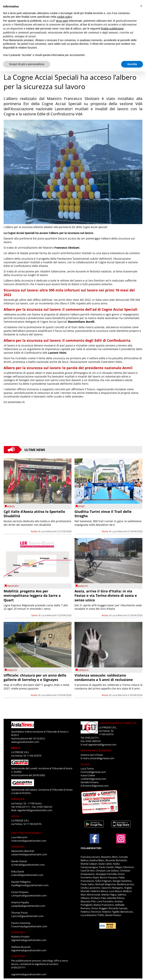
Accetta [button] (132, 64)
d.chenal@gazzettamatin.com (28, 865)
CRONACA (83, 670)
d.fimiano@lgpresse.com (95, 786)
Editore (16, 748)
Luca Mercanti (49, 531)
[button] (141, 6)
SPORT (81, 506)
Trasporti (13, 586)
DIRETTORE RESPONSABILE (27, 833)
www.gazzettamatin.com (25, 742)
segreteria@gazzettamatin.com (35, 810)
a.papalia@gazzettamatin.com (28, 906)
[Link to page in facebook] (94, 839)
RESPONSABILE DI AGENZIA (96, 750)
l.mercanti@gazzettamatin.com (29, 841)
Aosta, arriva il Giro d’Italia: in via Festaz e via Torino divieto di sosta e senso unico (106, 596)
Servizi (11, 506)
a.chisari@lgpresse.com (101, 758)
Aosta (34, 531)
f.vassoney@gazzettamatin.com (29, 926)
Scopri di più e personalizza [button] (27, 64)
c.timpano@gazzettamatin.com (29, 895)
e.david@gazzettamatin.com (27, 875)
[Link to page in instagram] (121, 841)
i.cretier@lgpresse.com (93, 779)
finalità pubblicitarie (112, 29)
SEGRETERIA (18, 932)
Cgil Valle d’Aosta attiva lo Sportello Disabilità (34, 514)
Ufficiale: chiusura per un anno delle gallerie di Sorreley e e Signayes (35, 677)
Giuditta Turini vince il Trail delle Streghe (103, 514)
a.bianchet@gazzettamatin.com (29, 854)
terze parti (62, 21)
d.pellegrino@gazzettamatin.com (30, 885)
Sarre (34, 615)
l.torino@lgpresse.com (93, 772)
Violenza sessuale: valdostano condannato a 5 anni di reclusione (104, 677)
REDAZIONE (18, 799)
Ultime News (35, 450)
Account (85, 764)
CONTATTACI (19, 956)
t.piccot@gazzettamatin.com (27, 916)
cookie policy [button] (64, 17)
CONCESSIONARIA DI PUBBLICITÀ (118, 723)
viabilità (83, 586)
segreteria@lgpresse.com (102, 745)
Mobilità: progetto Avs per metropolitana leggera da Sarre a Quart (32, 596)
